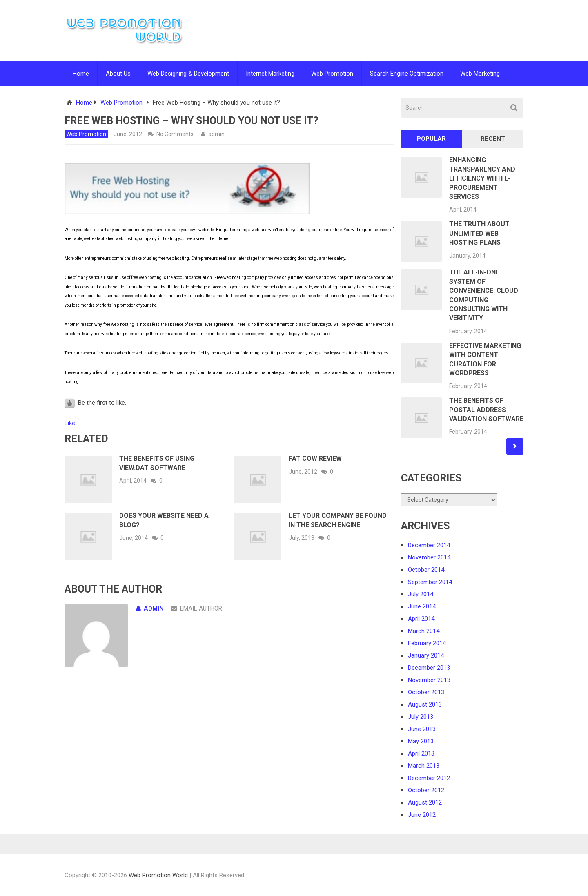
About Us (118, 74)
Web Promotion (332, 74)
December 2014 (429, 545)
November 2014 (429, 557)
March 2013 (424, 766)
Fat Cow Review (315, 458)
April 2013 (421, 753)
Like (70, 423)
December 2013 (429, 668)
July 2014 (421, 594)
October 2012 (426, 790)
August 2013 (425, 704)
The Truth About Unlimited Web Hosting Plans (479, 233)
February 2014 (427, 643)
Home (81, 74)
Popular (431, 139)
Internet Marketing (270, 74)
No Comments (175, 134)
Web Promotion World (158, 875)
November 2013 (429, 680)
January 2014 (426, 655)
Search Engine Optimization (407, 74)
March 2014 (424, 631)
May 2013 (421, 741)
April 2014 (421, 619)
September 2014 (430, 582)
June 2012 (422, 815)
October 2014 (426, 570)
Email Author (197, 608)
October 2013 (426, 692)
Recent (493, 139)
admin (216, 134)
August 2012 (425, 802)
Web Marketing (480, 74)
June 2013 (422, 729)
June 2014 (422, 606)
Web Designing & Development (188, 74)
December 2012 (429, 778)
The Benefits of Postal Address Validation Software (486, 410)
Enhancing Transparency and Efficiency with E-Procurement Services (482, 178)
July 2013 (421, 717)
